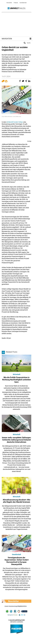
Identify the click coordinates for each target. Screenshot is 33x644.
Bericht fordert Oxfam (16, 122)
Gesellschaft (16, 554)
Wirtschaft (17, 374)
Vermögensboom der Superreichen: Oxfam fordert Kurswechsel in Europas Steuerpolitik (17, 561)
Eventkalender (23, 3)
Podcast (16, 3)
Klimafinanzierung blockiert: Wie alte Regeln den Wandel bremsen (17, 501)
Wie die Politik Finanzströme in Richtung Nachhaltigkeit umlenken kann (17, 380)
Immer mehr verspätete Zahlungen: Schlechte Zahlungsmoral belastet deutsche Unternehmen (17, 440)
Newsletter (9, 3)
